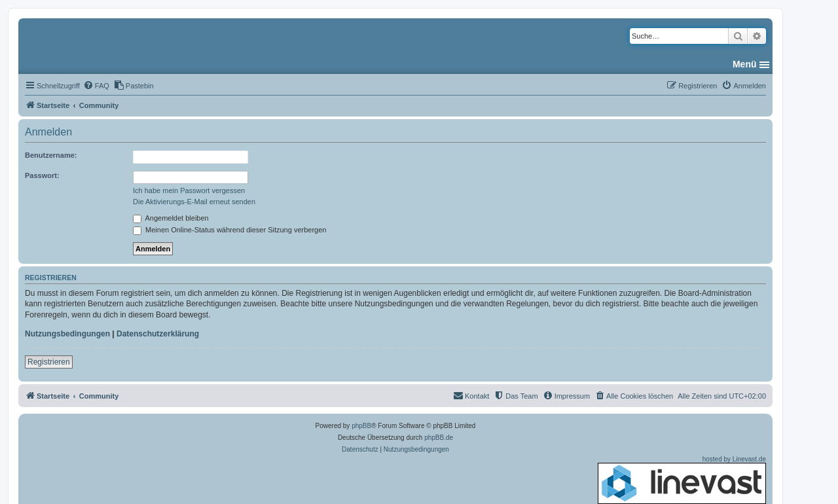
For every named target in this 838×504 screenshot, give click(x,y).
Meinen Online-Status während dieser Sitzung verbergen (229, 230)
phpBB (361, 426)
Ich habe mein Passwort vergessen (189, 190)
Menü (745, 64)
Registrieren (49, 362)
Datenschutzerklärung (158, 334)
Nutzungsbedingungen (67, 334)
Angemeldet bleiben (171, 218)
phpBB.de (439, 438)
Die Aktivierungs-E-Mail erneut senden (194, 202)
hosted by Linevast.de (682, 480)
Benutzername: (51, 155)
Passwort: (42, 175)
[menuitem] (96, 86)
